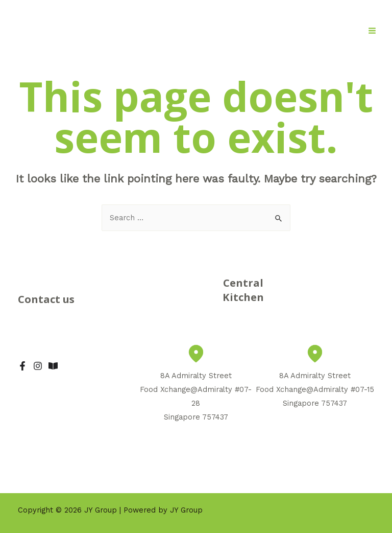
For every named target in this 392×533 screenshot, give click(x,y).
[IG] (38, 366)
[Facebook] (22, 366)
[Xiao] (53, 366)
